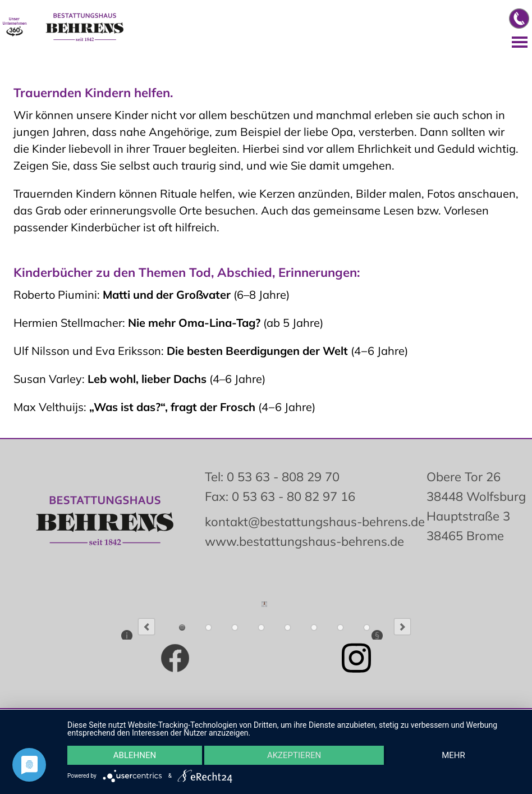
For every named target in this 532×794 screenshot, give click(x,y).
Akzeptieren (294, 755)
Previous (146, 627)
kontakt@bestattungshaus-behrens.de (315, 522)
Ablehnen (135, 755)
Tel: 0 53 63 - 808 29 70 (272, 477)
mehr (453, 755)
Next (402, 627)
